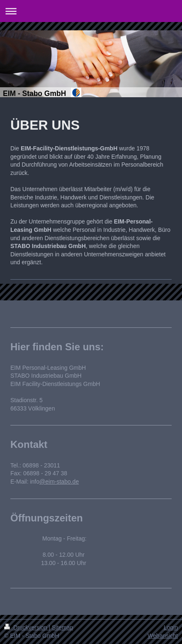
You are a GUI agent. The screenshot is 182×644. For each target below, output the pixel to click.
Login (171, 627)
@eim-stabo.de (59, 482)
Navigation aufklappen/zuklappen (91, 11)
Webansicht (163, 636)
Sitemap (62, 627)
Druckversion (26, 627)
